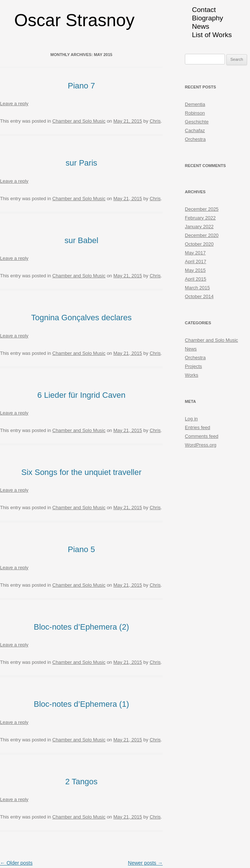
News (201, 26)
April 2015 (196, 279)
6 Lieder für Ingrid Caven (82, 395)
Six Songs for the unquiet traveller (82, 472)
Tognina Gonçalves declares (81, 318)
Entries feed (197, 427)
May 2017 (195, 253)
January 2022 (199, 227)
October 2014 (199, 296)
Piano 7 (81, 86)
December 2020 (202, 235)
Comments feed (202, 436)
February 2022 (200, 218)
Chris (155, 121)
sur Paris (81, 163)
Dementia (195, 104)
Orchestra (195, 139)
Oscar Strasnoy (74, 20)
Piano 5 (81, 549)
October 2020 (199, 244)
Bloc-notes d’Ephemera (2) (82, 627)
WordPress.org (201, 445)
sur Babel (81, 240)
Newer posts (146, 863)
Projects (193, 366)
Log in (191, 419)
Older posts (16, 863)
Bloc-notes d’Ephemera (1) (82, 704)
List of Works (212, 35)
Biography (208, 18)
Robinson (195, 113)
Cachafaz (195, 130)
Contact (204, 10)
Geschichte (197, 122)
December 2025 (202, 209)
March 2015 (197, 288)
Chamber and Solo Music (79, 121)
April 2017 (196, 261)
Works (192, 375)
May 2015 (195, 270)
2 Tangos (81, 782)
